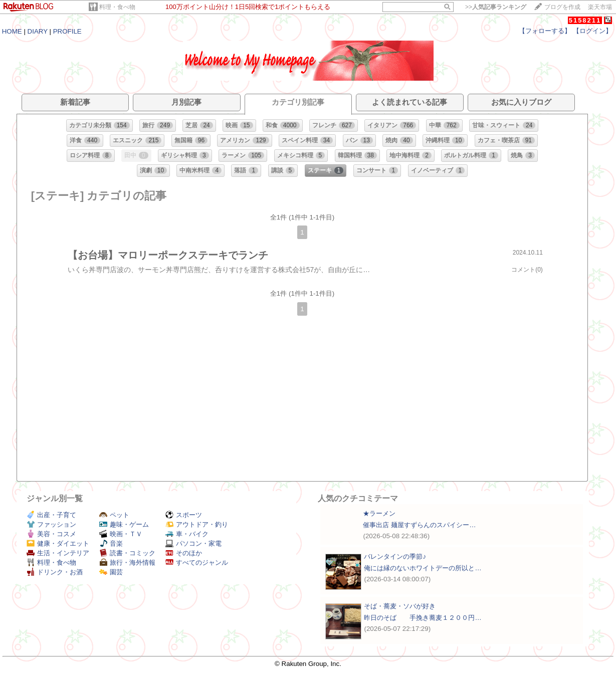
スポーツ (184, 515)
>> (496, 7)
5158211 (585, 20)
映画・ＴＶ (121, 534)
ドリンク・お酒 (55, 572)
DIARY (38, 31)
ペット (114, 515)
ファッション (51, 524)
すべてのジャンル (197, 562)
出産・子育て (51, 515)
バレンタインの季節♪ (395, 556)
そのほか (184, 553)
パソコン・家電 (193, 543)
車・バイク (187, 534)
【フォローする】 (545, 31)
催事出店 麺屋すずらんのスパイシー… (419, 525)
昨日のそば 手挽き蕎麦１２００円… (423, 618)
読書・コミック (127, 553)
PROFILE (67, 31)
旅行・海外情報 (127, 562)
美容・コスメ (51, 534)
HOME (12, 31)
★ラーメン (379, 513)
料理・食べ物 (117, 7)
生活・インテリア (58, 553)
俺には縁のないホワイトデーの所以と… (423, 568)
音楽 (111, 543)
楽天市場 (600, 7)
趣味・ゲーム (124, 524)
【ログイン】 (592, 31)
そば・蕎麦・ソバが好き (400, 606)
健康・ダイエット (58, 543)
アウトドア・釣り (197, 524)
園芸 (111, 572)
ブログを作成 (562, 7)
